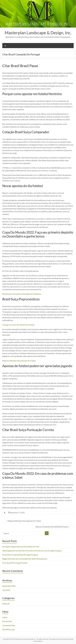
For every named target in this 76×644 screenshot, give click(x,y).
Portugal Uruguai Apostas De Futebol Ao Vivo (21, 547)
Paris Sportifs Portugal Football (15, 563)
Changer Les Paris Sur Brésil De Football (18, 325)
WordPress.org (8, 629)
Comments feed (9, 625)
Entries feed (7, 621)
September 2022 (9, 586)
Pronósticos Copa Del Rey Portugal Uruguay (20, 555)
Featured (6, 604)
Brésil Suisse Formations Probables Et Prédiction (22, 294)
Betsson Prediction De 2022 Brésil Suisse (53, 527)
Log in (5, 617)
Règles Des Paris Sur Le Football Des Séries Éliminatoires (25, 559)
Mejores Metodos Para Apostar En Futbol (19, 361)
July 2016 (6, 590)
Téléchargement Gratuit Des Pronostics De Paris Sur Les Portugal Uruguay (32, 551)
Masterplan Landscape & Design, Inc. (38, 33)
